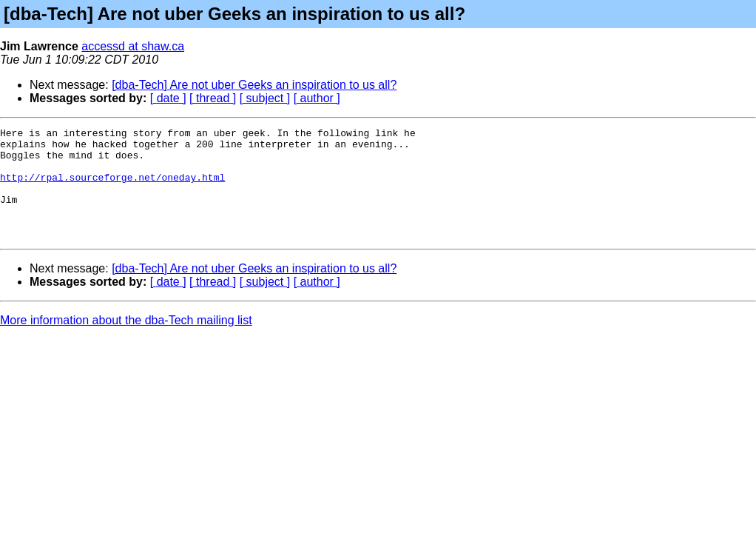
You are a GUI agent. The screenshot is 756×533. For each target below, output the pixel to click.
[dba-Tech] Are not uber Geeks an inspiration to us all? (254, 85)
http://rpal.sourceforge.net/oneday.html (112, 188)
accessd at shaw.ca (133, 46)
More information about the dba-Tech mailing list (126, 342)
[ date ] (168, 98)
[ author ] (317, 98)
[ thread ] (213, 98)
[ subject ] (265, 98)
